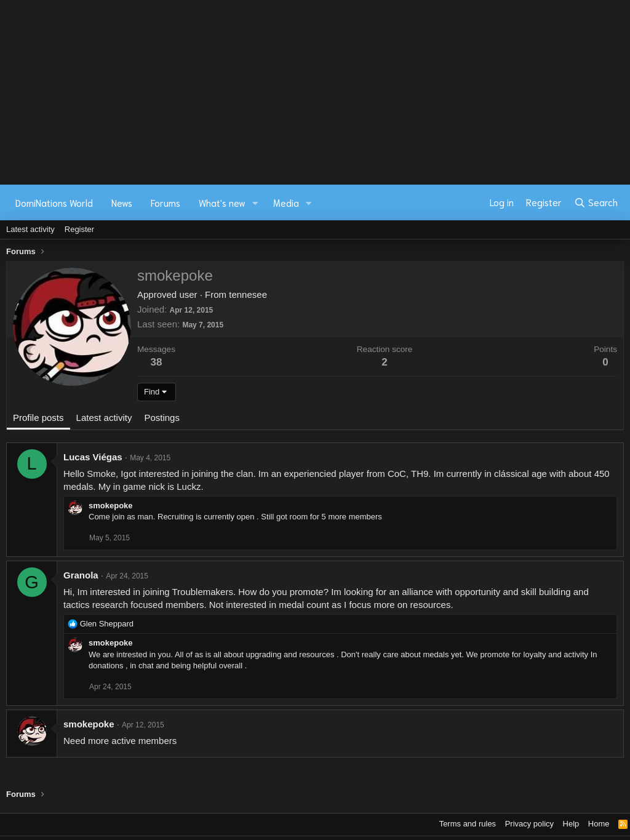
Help (571, 824)
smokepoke (111, 506)
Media (286, 202)
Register (79, 229)
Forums (165, 202)
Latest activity (30, 229)
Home (599, 824)
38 (157, 362)
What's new (222, 202)
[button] (255, 203)
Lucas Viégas (93, 457)
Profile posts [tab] (38, 418)
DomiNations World (54, 202)
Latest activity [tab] (104, 418)
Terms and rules (468, 824)
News (122, 202)
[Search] (596, 202)
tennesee (248, 294)
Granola (81, 575)
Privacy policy (529, 824)
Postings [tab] (162, 418)
